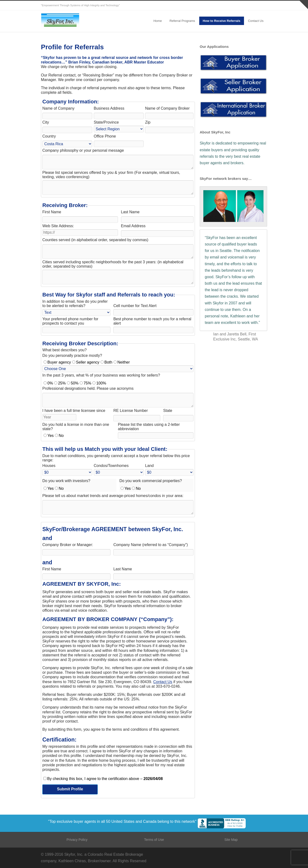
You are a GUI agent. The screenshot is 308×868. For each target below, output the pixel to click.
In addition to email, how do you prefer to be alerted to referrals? (75, 304)
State (168, 411)
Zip (148, 122)
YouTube (262, 6)
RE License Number (131, 411)
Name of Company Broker (167, 108)
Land (149, 466)
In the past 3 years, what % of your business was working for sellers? (101, 375)
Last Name (130, 212)
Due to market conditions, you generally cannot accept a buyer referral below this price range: (116, 458)
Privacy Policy (77, 840)
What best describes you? (64, 350)
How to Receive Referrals (222, 21)
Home (158, 21)
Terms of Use (154, 840)
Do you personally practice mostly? (72, 355)
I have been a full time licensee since (74, 411)
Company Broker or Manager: (68, 545)
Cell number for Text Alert (135, 306)
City (46, 122)
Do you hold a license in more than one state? (76, 427)
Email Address (133, 226)
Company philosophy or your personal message (83, 150)
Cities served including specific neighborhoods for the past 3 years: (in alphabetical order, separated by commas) (113, 264)
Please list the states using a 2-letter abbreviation (149, 427)
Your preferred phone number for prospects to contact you (70, 321)
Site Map (231, 840)
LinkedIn (253, 6)
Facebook (243, 6)
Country (49, 136)
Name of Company (58, 108)
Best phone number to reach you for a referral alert (152, 321)
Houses (49, 466)
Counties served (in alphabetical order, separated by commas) (95, 240)
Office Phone (105, 136)
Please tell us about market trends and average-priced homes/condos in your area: (113, 496)
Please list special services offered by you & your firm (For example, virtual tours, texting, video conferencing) (111, 175)
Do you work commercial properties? (151, 481)
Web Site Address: (58, 226)
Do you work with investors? (66, 481)
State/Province (106, 122)
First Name (52, 212)
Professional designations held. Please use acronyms (88, 388)
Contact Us (256, 21)
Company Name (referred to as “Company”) (151, 545)
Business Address (109, 108)
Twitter (233, 6)
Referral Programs (182, 21)
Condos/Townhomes (111, 466)
